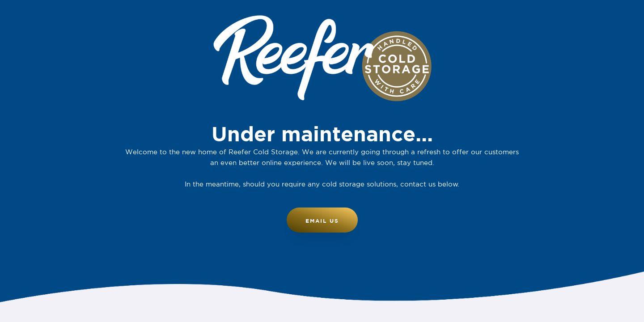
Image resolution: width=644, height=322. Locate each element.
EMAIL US (322, 221)
